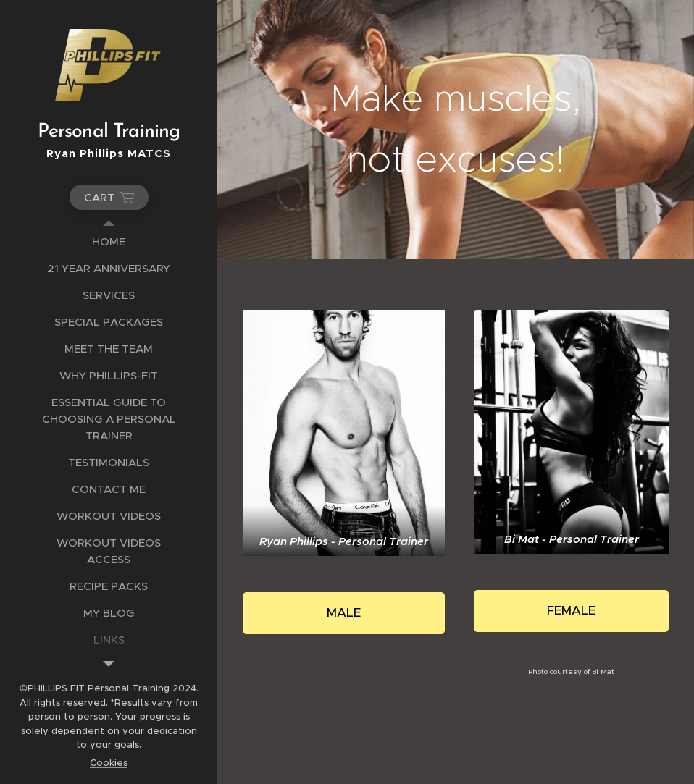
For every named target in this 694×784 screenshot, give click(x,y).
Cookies (109, 763)
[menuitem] (109, 241)
